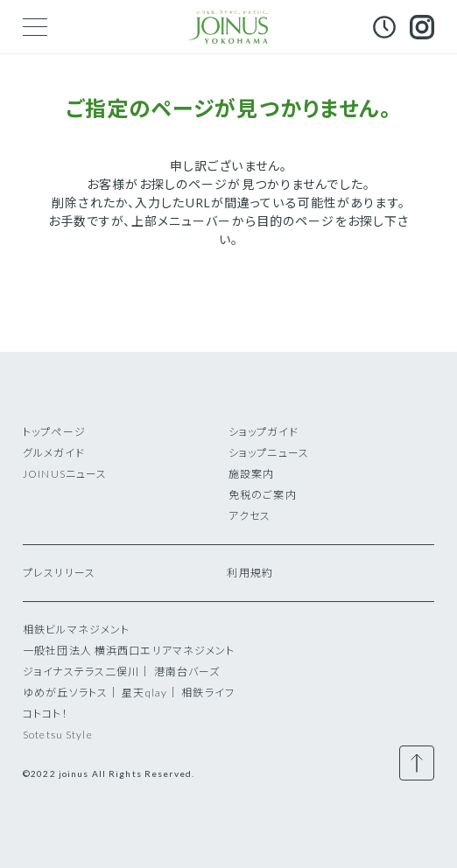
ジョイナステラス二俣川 (81, 672)
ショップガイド (264, 432)
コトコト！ (46, 714)
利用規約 (250, 573)
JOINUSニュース (65, 474)
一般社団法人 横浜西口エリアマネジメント (129, 651)
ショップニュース (269, 453)
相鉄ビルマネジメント (76, 630)
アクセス (250, 516)
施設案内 (251, 474)
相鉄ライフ (208, 693)
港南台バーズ (187, 672)
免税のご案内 (263, 495)
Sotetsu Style (58, 735)
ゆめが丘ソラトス (65, 693)
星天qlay (144, 693)
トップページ (54, 432)
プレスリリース (59, 573)
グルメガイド (54, 453)
